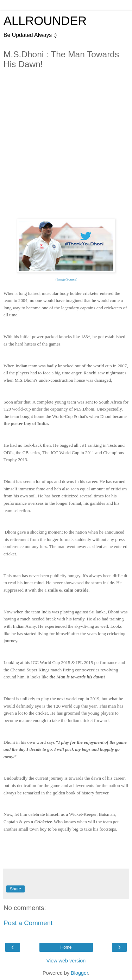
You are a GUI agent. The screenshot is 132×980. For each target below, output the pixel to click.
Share (15, 889)
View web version (66, 961)
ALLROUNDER (45, 21)
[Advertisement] (66, 151)
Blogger (79, 973)
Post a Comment (28, 923)
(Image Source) (66, 279)
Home (66, 947)
